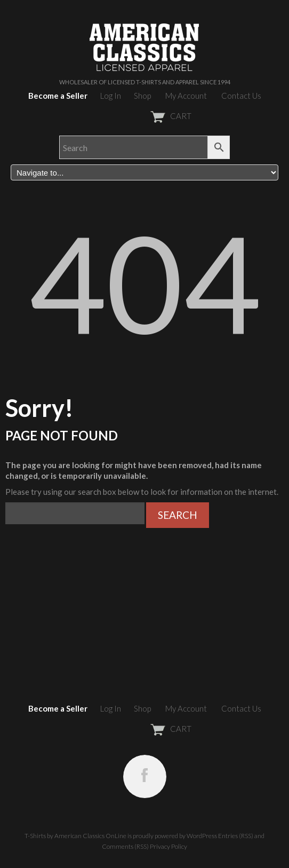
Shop (142, 96)
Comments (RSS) (125, 846)
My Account (186, 96)
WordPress (202, 836)
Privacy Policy (168, 846)
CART (145, 116)
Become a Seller (58, 96)
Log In (111, 96)
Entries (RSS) (236, 836)
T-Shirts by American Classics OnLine (75, 836)
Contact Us (241, 96)
